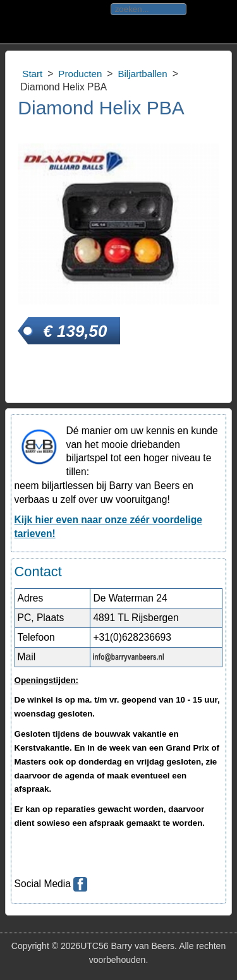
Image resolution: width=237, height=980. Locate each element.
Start (32, 74)
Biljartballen (142, 74)
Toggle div (18, 22)
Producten (80, 74)
